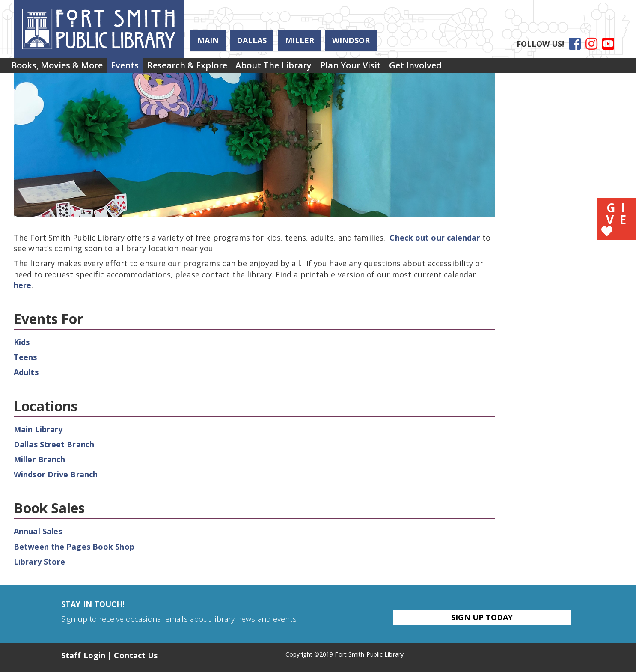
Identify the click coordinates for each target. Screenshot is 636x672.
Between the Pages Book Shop (74, 547)
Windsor (351, 40)
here (22, 285)
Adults (26, 372)
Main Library (38, 429)
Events (138, 68)
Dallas (252, 40)
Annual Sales (38, 531)
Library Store (39, 562)
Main (208, 40)
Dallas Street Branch (54, 444)
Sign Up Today (482, 617)
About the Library (304, 68)
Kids (22, 342)
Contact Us (136, 655)
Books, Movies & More (61, 68)
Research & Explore (209, 68)
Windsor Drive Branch (56, 474)
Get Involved (464, 68)
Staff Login (83, 655)
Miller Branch (39, 459)
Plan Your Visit (390, 68)
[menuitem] (61, 68)
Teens (25, 357)
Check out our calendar (435, 238)
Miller (300, 40)
